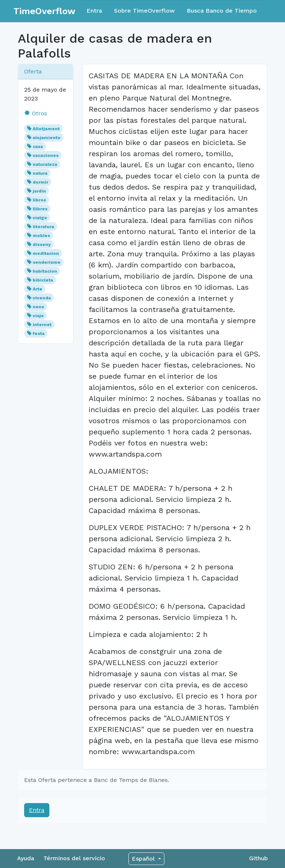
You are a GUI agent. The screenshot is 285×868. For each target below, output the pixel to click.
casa (38, 147)
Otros (36, 113)
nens (38, 307)
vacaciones (46, 155)
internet (42, 325)
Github (258, 858)
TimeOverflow (44, 11)
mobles (41, 236)
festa (39, 333)
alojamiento (47, 138)
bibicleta (43, 280)
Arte (37, 289)
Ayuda (26, 858)
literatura (43, 227)
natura (40, 173)
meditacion (46, 253)
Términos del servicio (74, 858)
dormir (40, 182)
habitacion (45, 271)
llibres (40, 209)
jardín (39, 191)
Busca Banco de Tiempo (222, 11)
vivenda (42, 298)
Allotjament (46, 129)
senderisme (47, 262)
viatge (40, 218)
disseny (42, 244)
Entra (94, 11)
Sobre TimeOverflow (144, 11)
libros (39, 200)
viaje (38, 316)
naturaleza (45, 164)
